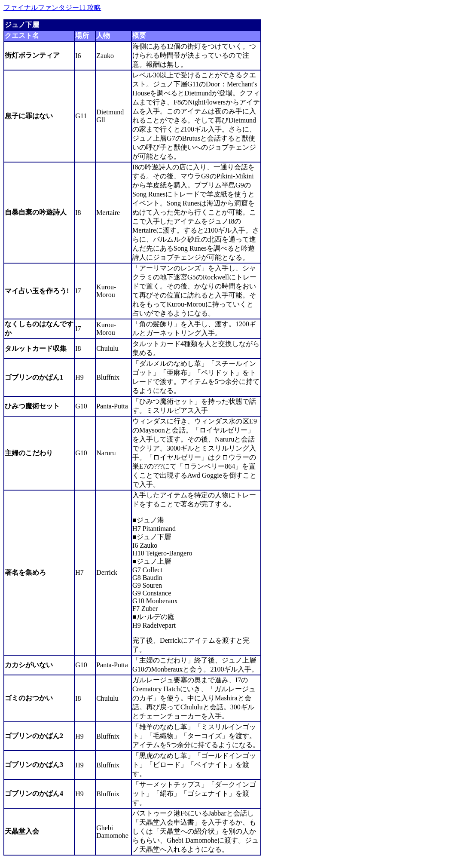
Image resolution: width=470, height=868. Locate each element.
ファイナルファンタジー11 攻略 (52, 8)
